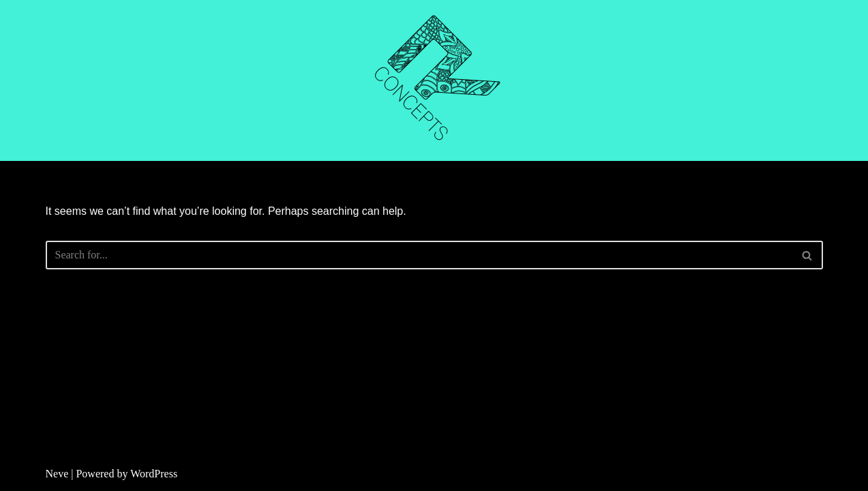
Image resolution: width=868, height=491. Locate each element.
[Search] (419, 255)
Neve (57, 474)
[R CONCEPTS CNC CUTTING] (434, 80)
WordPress (154, 474)
